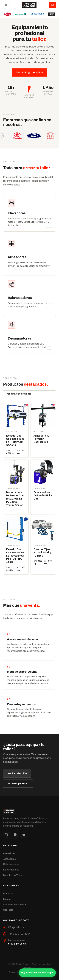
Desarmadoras (11, 870)
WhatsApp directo (18, 783)
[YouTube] (24, 835)
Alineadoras (9, 859)
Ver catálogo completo (30, 72)
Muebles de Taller (13, 875)
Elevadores (9, 853)
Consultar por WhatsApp (37, 973)
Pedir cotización (17, 773)
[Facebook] (15, 835)
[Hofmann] (21, 14)
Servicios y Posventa (14, 905)
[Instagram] (6, 835)
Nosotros (8, 894)
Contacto (8, 910)
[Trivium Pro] (52, 14)
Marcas (7, 899)
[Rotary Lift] (8, 14)
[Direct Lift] (37, 14)
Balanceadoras (11, 864)
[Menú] (6, 5)
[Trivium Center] (29, 5)
